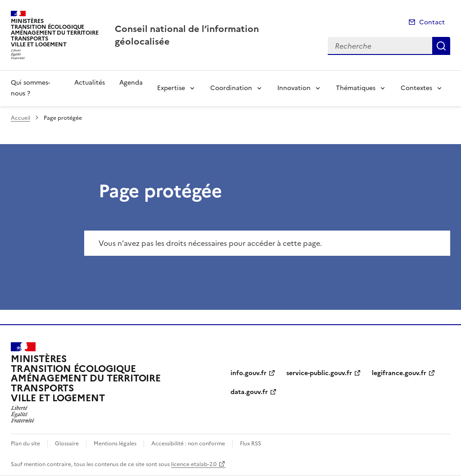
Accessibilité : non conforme (188, 444)
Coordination (231, 88)
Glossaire (67, 444)
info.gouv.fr (249, 373)
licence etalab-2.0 (194, 464)
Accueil (20, 118)
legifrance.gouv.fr (399, 373)
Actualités (90, 83)
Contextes (416, 88)
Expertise (171, 88)
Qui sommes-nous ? (30, 88)
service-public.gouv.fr (319, 373)
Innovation (294, 88)
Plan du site (25, 444)
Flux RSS (251, 444)
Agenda (131, 83)
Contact (432, 22)
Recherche (441, 46)
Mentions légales (115, 444)
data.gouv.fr (249, 392)
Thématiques (356, 88)
